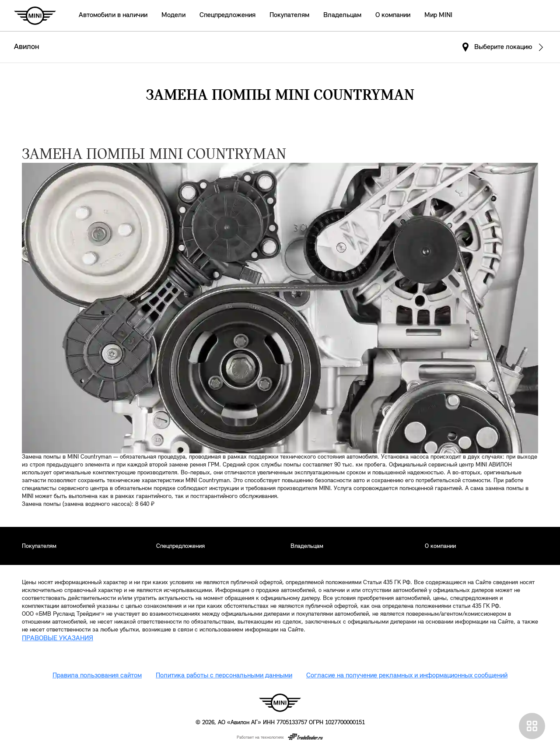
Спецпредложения (227, 15)
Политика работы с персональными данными (224, 676)
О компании (393, 15)
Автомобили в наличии (113, 15)
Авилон (26, 47)
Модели (173, 15)
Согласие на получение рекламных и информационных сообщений (407, 676)
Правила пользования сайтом (97, 676)
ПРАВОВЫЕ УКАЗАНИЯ (58, 638)
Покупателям (289, 15)
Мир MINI (438, 15)
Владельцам (342, 15)
